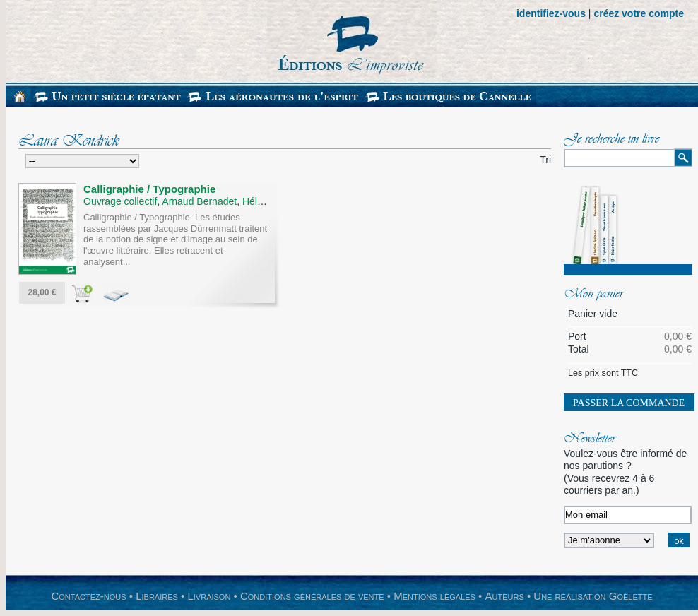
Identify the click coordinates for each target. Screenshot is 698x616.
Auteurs (505, 596)
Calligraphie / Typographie (149, 189)
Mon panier (593, 295)
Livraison (209, 596)
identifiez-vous (551, 13)
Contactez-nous (88, 596)
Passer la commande (629, 403)
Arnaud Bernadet (199, 201)
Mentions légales (434, 596)
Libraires (157, 596)
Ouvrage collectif (120, 201)
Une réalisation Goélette (593, 596)
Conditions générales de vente (312, 596)
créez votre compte (639, 13)
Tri (545, 160)
